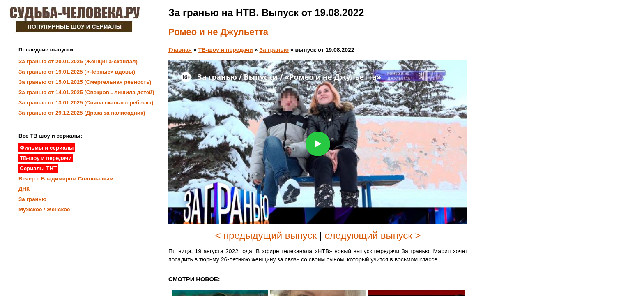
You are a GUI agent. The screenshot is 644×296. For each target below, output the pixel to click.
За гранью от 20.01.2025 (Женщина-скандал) (78, 61)
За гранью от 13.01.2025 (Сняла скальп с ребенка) (86, 103)
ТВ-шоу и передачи (226, 50)
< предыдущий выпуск (266, 235)
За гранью (274, 50)
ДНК (24, 189)
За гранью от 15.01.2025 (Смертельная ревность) (85, 82)
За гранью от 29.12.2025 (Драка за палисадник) (82, 113)
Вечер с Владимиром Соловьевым (66, 179)
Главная (180, 50)
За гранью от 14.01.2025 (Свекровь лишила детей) (86, 92)
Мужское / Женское (44, 209)
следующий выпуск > (373, 235)
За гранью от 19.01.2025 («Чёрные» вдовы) (77, 72)
